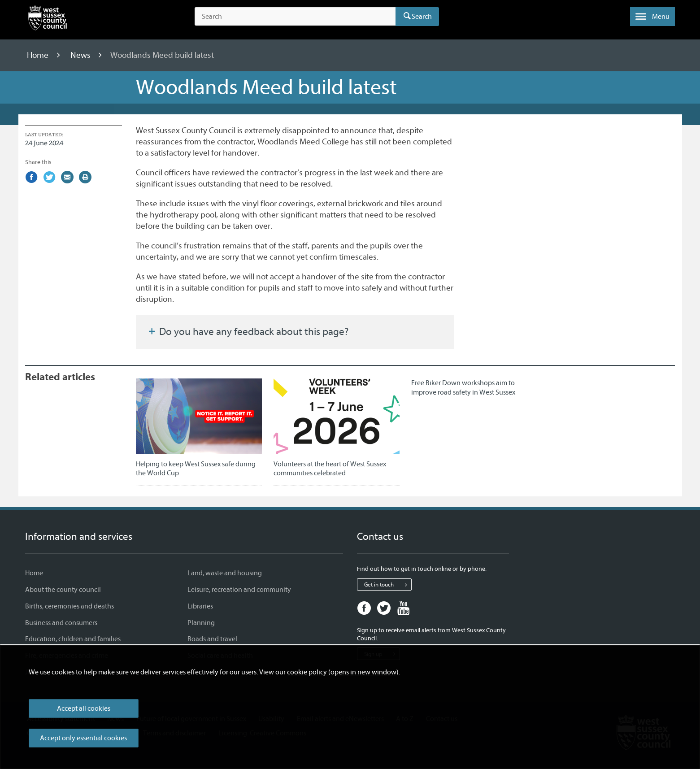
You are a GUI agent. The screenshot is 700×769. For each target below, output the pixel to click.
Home (39, 55)
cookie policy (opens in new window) (343, 672)
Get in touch (388, 585)
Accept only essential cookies (83, 738)
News (81, 55)
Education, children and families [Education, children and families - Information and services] (73, 639)
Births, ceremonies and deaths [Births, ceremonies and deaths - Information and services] (70, 606)
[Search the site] (295, 17)
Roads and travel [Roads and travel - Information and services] (212, 639)
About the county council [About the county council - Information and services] (63, 590)
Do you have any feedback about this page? (248, 332)
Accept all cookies (84, 708)
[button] (652, 17)
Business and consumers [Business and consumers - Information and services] (61, 623)
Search (422, 17)
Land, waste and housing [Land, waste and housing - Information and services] (225, 573)
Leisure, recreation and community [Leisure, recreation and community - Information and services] (239, 590)
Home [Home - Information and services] (34, 573)
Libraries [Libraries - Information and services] (200, 606)
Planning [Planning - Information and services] (201, 623)
